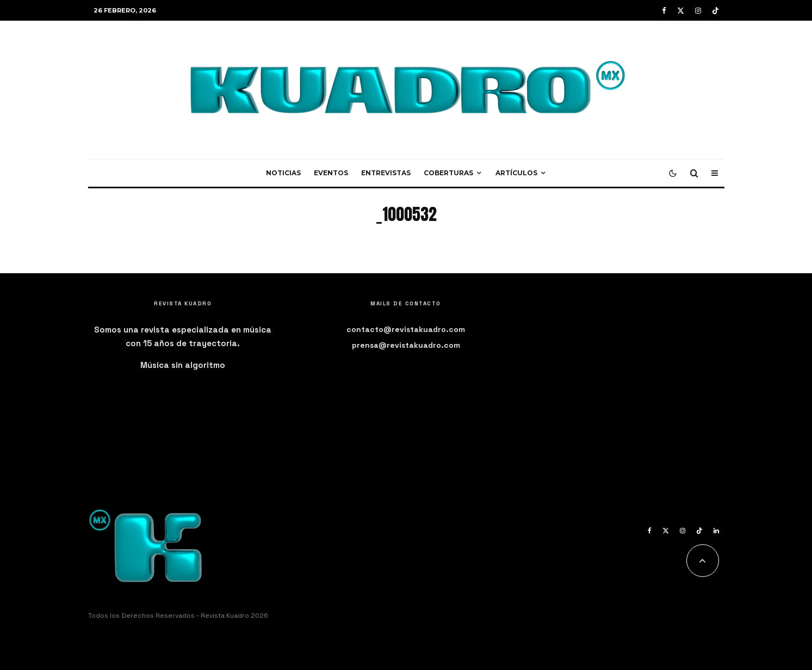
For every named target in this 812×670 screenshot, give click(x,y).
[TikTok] (715, 11)
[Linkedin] (716, 531)
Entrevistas (386, 173)
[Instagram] (698, 11)
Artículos (516, 173)
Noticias (283, 173)
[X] (681, 11)
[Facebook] (664, 11)
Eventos (331, 173)
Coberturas (448, 173)
